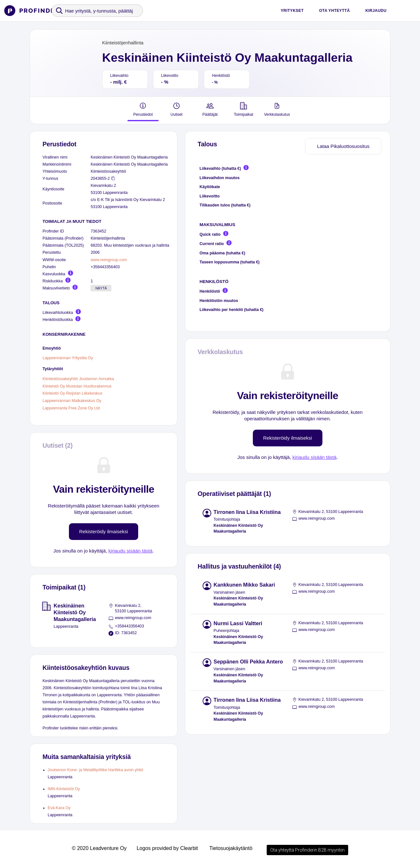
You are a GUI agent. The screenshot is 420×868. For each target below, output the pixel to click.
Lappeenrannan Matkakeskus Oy (72, 401)
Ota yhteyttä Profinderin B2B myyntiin (307, 850)
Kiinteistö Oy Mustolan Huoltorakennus (77, 386)
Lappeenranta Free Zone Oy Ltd (71, 408)
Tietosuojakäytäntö (231, 848)
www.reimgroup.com (109, 260)
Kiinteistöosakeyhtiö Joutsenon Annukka (78, 379)
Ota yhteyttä (335, 11)
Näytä (101, 288)
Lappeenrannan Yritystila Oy (68, 358)
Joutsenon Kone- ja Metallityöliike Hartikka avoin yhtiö (95, 770)
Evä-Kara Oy (59, 808)
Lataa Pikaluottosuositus (343, 146)
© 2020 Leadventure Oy (99, 848)
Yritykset (292, 11)
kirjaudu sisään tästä (131, 551)
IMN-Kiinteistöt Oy (64, 789)
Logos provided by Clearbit (167, 848)
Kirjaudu (376, 11)
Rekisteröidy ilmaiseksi (104, 531)
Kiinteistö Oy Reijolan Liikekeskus (72, 393)
